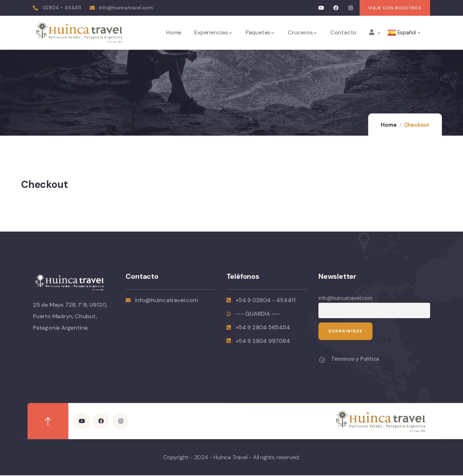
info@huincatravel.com (345, 298)
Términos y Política (355, 360)
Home (389, 125)
